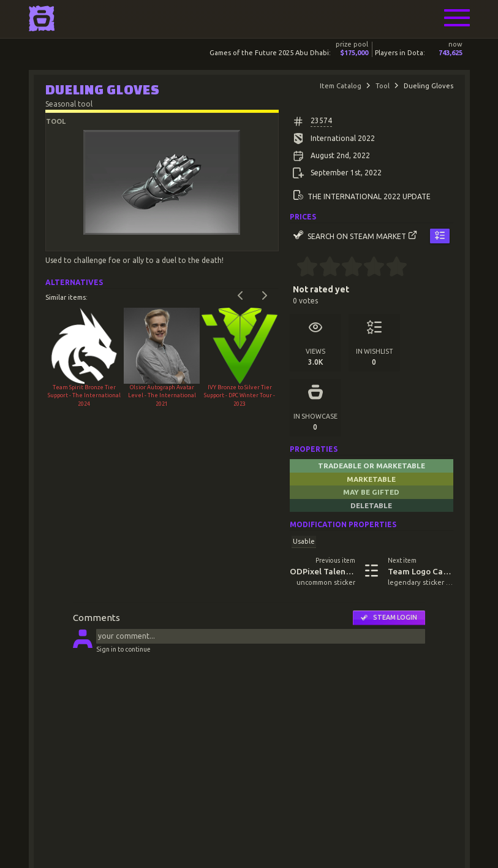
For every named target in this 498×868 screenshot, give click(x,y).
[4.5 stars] (391, 268)
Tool (383, 86)
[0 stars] (293, 268)
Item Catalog (341, 86)
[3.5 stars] (369, 268)
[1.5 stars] (324, 268)
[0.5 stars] (302, 268)
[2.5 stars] (346, 268)
